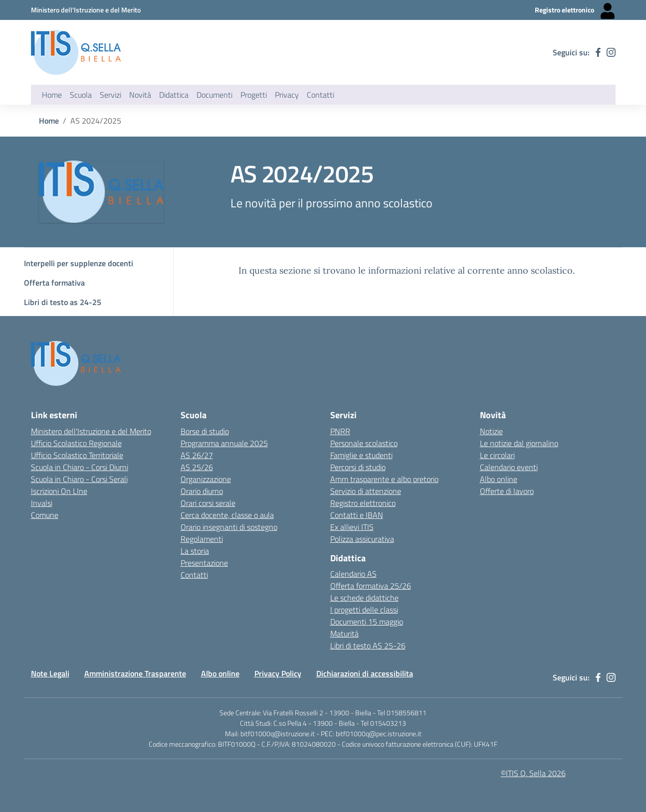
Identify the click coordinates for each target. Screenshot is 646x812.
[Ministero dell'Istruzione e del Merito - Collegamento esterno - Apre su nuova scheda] (86, 10)
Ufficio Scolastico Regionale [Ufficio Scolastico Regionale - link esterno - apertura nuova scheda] (76, 443)
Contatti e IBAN (357, 515)
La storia (195, 551)
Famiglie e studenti (361, 455)
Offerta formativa (54, 283)
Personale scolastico (364, 443)
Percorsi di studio (358, 467)
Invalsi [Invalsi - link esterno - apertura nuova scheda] (42, 503)
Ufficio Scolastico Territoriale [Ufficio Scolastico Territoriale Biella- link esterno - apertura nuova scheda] (77, 455)
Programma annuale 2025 (224, 443)
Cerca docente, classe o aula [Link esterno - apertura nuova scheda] (227, 515)
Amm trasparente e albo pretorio (384, 479)
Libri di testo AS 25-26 (368, 646)
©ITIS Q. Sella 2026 (533, 773)
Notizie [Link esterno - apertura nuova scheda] (491, 431)
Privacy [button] (287, 95)
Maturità (344, 634)
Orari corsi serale (208, 503)
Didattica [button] (174, 95)
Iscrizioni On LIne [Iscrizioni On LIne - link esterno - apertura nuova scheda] (59, 491)
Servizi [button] (110, 95)
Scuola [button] (81, 95)
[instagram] (611, 52)
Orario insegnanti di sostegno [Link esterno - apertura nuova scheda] (229, 527)
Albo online (220, 673)
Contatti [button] (321, 95)
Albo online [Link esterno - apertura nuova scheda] (499, 479)
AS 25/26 (197, 467)
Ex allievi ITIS (352, 527)
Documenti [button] (215, 95)
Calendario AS (353, 574)
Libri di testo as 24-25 (63, 302)
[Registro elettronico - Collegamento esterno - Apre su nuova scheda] (575, 10)
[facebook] (598, 52)
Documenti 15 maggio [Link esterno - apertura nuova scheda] (367, 622)
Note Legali (50, 673)
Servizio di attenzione (366, 491)
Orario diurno (202, 491)
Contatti (194, 575)
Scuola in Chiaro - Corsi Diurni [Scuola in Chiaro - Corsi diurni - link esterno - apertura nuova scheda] (80, 467)
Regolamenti (202, 539)
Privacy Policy (278, 673)
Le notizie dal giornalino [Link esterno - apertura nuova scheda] (519, 443)
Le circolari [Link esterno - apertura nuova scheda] (497, 455)
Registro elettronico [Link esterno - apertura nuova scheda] (363, 503)
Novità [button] (140, 95)
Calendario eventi (509, 467)
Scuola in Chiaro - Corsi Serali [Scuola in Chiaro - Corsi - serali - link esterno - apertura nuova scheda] (79, 479)
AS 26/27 (197, 455)
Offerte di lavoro (507, 491)
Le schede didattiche (364, 598)
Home (52, 95)
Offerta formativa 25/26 (371, 586)
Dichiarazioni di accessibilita (365, 673)
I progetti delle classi (364, 610)
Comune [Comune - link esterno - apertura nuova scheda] (45, 515)
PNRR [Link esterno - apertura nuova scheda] (340, 431)
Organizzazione (206, 479)
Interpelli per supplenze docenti (79, 263)
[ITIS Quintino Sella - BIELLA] (76, 52)
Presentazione (204, 563)
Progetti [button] (254, 95)
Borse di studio (205, 431)
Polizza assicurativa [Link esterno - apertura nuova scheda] (362, 539)
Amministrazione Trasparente (135, 673)
